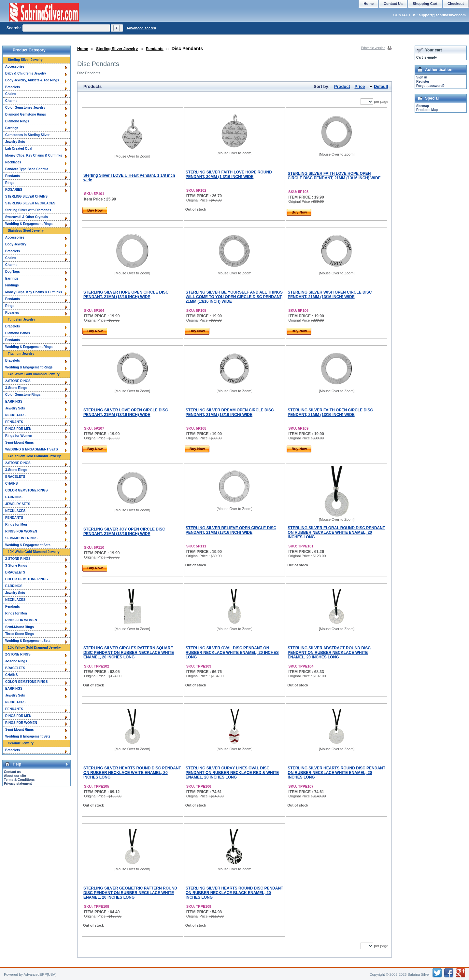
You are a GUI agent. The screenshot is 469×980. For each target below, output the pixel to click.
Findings (12, 285)
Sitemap (423, 106)
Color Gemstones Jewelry (25, 108)
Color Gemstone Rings (23, 395)
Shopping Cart (425, 4)
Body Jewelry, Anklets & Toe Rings (32, 80)
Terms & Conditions (19, 780)
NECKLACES (15, 415)
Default (381, 86)
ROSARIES (14, 190)
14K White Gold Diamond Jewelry (34, 374)
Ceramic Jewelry (21, 743)
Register (423, 82)
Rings (10, 183)
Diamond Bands (18, 333)
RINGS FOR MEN (18, 429)
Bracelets (13, 87)
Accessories (15, 67)
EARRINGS (14, 401)
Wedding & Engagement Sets (28, 545)
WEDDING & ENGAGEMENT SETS (32, 449)
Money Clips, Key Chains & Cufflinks (34, 155)
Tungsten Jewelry (21, 319)
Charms (11, 101)
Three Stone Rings (20, 634)
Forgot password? (430, 86)
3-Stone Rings (16, 388)
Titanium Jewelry (21, 354)
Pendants (155, 49)
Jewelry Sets (15, 142)
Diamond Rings (17, 121)
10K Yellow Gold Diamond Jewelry (34, 648)
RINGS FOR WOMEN (21, 531)
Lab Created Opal (19, 149)
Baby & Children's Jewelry (26, 73)
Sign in (422, 77)
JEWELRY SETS (18, 504)
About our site (15, 776)
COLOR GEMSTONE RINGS (26, 490)
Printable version (373, 48)
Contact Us (393, 4)
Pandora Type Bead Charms (27, 169)
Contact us (12, 772)
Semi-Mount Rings (20, 442)
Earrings (12, 128)
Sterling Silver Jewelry (117, 49)
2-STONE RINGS (18, 381)
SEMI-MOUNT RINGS (21, 538)
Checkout (456, 4)
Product (342, 86)
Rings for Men (16, 525)
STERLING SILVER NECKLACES (30, 203)
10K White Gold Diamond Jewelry (34, 552)
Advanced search (141, 28)
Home (83, 49)
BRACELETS (15, 477)
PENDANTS (14, 422)
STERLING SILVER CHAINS (26, 196)
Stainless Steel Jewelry (26, 231)
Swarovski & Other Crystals (27, 217)
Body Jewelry (16, 244)
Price (360, 86)
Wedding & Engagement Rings (29, 224)
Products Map (427, 110)
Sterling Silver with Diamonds (28, 210)
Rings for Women (19, 436)
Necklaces (13, 162)
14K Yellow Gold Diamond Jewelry (34, 456)
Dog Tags (13, 272)
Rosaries (12, 313)
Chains (11, 94)
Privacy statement (18, 784)
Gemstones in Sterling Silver (27, 135)
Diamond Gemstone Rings (26, 114)
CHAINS (11, 483)
